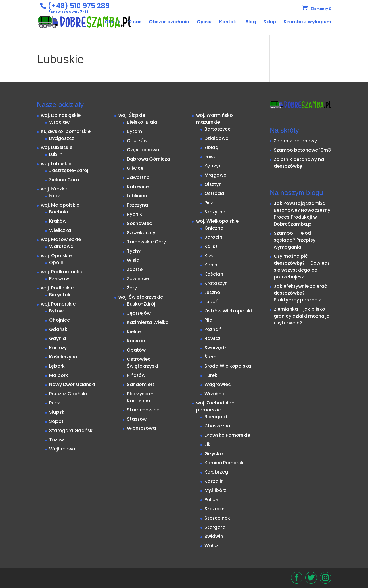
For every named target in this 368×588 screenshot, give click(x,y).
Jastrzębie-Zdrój (69, 170)
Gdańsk (58, 329)
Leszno (212, 292)
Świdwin (214, 536)
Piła (208, 320)
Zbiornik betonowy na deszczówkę (299, 163)
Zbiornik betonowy (295, 141)
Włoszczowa (141, 428)
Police (211, 500)
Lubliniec (137, 196)
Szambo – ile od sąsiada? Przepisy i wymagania (296, 240)
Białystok (60, 295)
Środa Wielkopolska (228, 366)
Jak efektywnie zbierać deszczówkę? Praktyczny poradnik (300, 293)
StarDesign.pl (71, 575)
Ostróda (214, 193)
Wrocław (59, 122)
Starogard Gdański (71, 430)
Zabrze (135, 269)
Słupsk (57, 412)
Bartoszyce (217, 129)
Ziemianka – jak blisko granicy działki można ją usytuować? (302, 316)
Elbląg (211, 147)
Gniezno (214, 228)
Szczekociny (141, 233)
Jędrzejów (139, 313)
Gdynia (57, 338)
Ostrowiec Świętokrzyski (142, 363)
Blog (251, 22)
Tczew (56, 440)
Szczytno (215, 212)
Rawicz (212, 338)
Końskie (136, 341)
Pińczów (136, 375)
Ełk (207, 444)
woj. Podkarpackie (62, 272)
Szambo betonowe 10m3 (302, 150)
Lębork (57, 366)
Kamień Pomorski (225, 463)
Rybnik (134, 214)
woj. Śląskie (132, 115)
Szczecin (214, 509)
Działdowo (216, 138)
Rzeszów (59, 279)
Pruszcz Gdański (68, 394)
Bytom (134, 131)
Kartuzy (58, 348)
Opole (56, 262)
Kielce (134, 332)
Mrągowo (215, 175)
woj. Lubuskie (56, 164)
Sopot (56, 421)
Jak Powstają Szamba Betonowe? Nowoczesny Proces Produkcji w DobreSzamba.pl (302, 214)
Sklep (270, 22)
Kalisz (211, 246)
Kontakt (229, 22)
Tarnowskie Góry (146, 242)
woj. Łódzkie (55, 189)
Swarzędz (215, 348)
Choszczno (217, 426)
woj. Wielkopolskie (217, 221)
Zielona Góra (64, 180)
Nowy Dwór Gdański (72, 384)
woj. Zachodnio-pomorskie (215, 406)
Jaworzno (138, 177)
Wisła (133, 260)
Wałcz (211, 546)
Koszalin (214, 481)
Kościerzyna (63, 357)
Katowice (138, 187)
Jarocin (213, 237)
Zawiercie (138, 279)
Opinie (204, 22)
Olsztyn (213, 184)
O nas (135, 22)
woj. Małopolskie (60, 205)
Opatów (136, 350)
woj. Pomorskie (58, 304)
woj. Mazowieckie (61, 239)
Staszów (137, 419)
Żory (132, 288)
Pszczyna (137, 205)
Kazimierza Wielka (148, 322)
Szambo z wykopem (307, 22)
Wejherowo (62, 449)
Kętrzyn (213, 166)
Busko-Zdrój (141, 304)
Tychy (134, 251)
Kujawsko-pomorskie (66, 131)
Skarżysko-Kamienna (140, 397)
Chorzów (137, 141)
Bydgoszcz (62, 138)
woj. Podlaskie (57, 288)
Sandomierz (141, 384)
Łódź (54, 196)
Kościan (214, 274)
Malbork (59, 375)
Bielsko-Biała (142, 122)
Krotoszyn (216, 283)
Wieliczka (60, 230)
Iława (211, 157)
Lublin (56, 154)
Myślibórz (215, 490)
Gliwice (135, 168)
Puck (55, 403)
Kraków (58, 221)
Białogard (216, 417)
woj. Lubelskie (57, 147)
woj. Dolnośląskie (61, 115)
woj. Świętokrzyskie (141, 297)
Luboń (211, 302)
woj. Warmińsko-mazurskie (216, 119)
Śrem (210, 357)
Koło (210, 256)
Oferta (113, 22)
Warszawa (61, 246)
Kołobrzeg (216, 472)
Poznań (213, 329)
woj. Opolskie (56, 256)
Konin (211, 265)
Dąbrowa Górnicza (148, 159)
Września (215, 394)
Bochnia (59, 212)
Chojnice (60, 320)
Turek (211, 375)
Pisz (209, 203)
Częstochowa (143, 150)
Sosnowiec (139, 223)
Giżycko (214, 454)
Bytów (56, 311)
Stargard (215, 527)
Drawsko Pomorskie (227, 435)
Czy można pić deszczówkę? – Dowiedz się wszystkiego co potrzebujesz (302, 267)
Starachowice (143, 410)
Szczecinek (217, 518)
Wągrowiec (218, 384)
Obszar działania (169, 22)
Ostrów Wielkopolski (228, 311)
